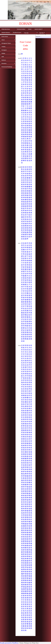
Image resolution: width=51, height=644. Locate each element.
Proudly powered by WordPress (9, 643)
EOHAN (25, 24)
